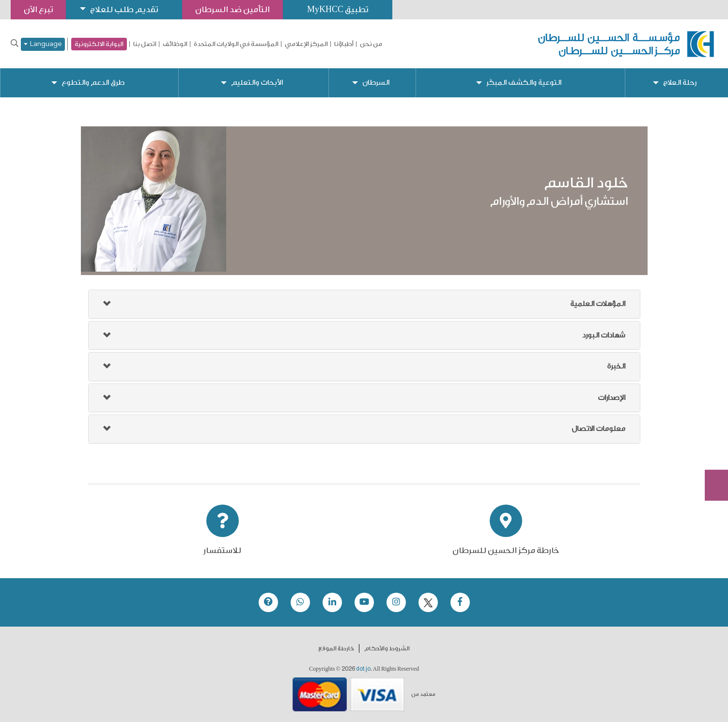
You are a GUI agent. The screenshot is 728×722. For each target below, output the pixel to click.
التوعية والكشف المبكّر (524, 83)
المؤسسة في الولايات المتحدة (236, 44)
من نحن (371, 44)
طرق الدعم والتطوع (93, 83)
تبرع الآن (711, 414)
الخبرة (616, 366)
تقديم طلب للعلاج (124, 9)
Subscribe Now (711, 450)
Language (43, 44)
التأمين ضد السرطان (232, 9)
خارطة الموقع (336, 648)
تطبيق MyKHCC (338, 9)
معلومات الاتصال (598, 429)
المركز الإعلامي (306, 44)
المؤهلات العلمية (598, 304)
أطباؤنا (344, 44)
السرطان (376, 83)
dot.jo (363, 669)
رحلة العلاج (680, 83)
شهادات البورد (604, 335)
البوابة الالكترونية (99, 44)
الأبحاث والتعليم (257, 83)
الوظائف (175, 44)
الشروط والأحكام (387, 648)
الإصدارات (612, 398)
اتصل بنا (145, 44)
